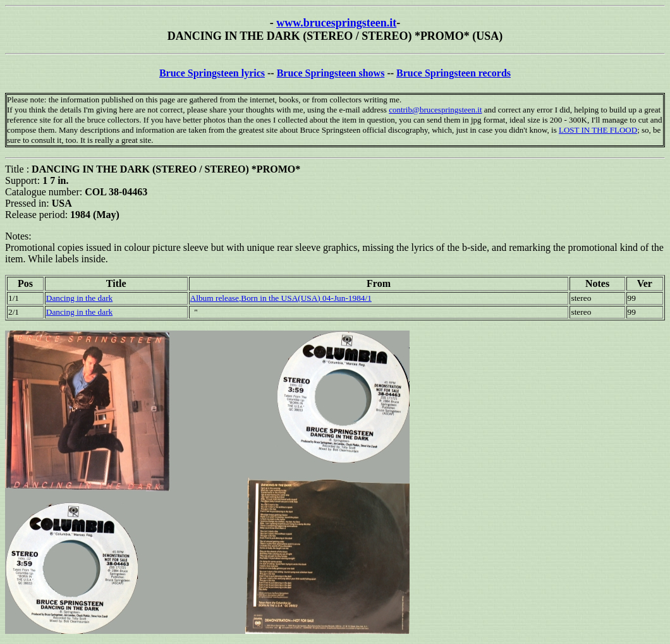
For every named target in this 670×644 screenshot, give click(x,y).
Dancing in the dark (79, 298)
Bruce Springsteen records (454, 73)
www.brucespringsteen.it (336, 23)
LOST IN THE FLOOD (598, 130)
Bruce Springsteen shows (331, 73)
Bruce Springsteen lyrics (212, 73)
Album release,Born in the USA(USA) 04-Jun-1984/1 (281, 298)
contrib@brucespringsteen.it (435, 110)
